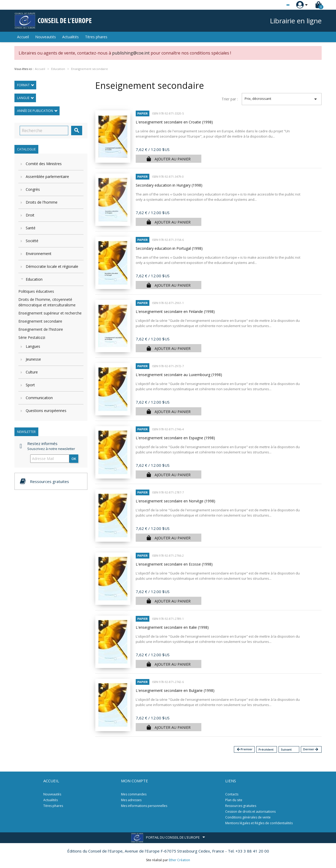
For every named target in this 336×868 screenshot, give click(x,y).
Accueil (23, 37)
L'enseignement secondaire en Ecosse (174, 564)
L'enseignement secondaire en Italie (172, 627)
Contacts (232, 794)
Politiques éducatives (36, 291)
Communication (39, 398)
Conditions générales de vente (248, 817)
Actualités (70, 37)
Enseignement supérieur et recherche (50, 313)
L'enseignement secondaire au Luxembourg (179, 375)
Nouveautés (46, 37)
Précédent (266, 749)
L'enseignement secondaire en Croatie (174, 122)
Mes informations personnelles (144, 806)
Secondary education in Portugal (169, 248)
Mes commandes (134, 794)
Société (32, 241)
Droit (30, 215)
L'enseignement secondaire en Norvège (175, 501)
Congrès (33, 189)
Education (34, 279)
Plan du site (234, 800)
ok (74, 459)
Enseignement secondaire (40, 321)
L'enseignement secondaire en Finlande (175, 311)
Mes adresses (131, 800)
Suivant (286, 749)
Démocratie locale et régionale (52, 266)
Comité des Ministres (44, 164)
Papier (143, 113)
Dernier (311, 749)
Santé (31, 228)
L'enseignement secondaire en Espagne (175, 438)
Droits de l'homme (42, 202)
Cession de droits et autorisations (250, 812)
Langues (33, 346)
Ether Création (179, 860)
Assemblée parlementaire (47, 177)
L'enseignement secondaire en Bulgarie (175, 690)
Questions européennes (46, 411)
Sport (30, 385)
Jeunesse (33, 359)
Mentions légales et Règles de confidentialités (259, 823)
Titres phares (96, 37)
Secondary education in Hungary (169, 185)
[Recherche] (44, 131)
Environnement (39, 254)
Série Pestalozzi (32, 337)
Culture (32, 372)
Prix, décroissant (282, 99)
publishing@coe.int (131, 53)
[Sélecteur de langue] (277, 5)
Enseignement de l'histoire (41, 329)
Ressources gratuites (241, 806)
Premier (244, 749)
